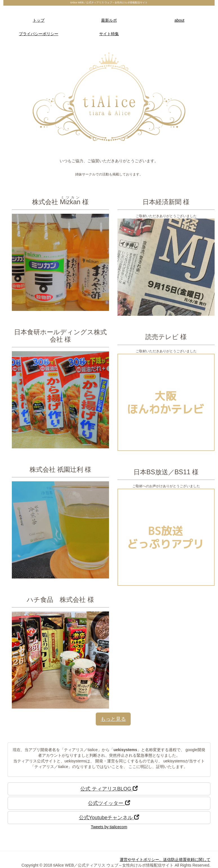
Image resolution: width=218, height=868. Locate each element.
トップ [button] (39, 20)
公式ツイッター (109, 803)
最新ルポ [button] (109, 20)
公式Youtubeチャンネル (109, 817)
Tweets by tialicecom (109, 827)
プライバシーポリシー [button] (39, 34)
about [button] (179, 20)
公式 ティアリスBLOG (109, 789)
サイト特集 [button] (109, 34)
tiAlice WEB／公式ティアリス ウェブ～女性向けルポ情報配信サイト (109, 3)
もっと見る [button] (113, 719)
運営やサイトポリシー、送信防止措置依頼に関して (165, 860)
